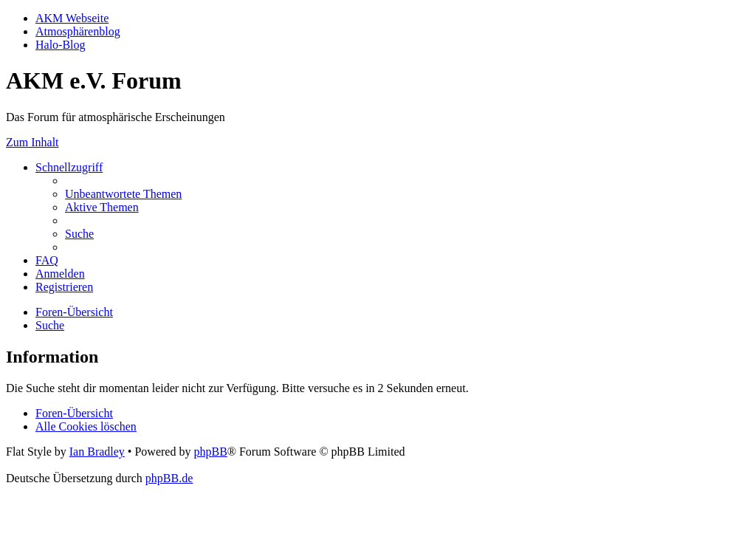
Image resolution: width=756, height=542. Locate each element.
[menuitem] (123, 194)
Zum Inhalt (32, 142)
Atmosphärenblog (78, 31)
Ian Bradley (97, 452)
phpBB (210, 452)
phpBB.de (169, 478)
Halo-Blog (61, 45)
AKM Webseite (72, 18)
